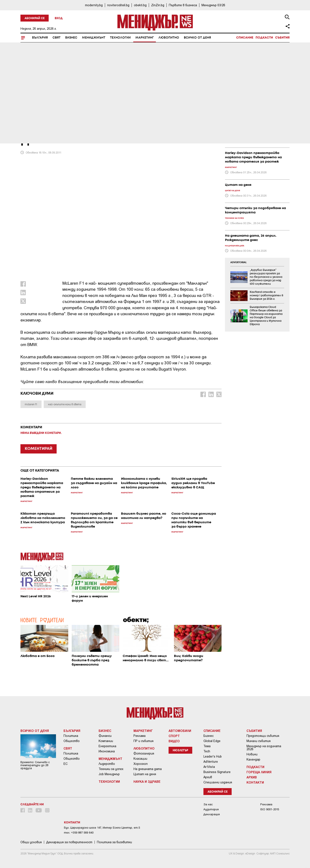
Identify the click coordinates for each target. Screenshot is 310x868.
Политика (71, 736)
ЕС (66, 764)
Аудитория (211, 809)
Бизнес (71, 38)
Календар (253, 759)
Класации (140, 759)
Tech (207, 751)
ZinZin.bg (158, 5)
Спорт (174, 736)
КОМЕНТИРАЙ (39, 449)
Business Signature (217, 772)
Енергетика (107, 746)
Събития (282, 38)
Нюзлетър (180, 751)
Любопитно (169, 38)
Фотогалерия (144, 753)
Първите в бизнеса (183, 5)
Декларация (212, 814)
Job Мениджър (109, 774)
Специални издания (218, 782)
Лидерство (107, 764)
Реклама (139, 736)
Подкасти (264, 38)
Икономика (107, 751)
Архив (208, 777)
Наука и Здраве (147, 781)
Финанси (105, 736)
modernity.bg (94, 5)
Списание (245, 38)
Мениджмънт (94, 38)
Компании (106, 741)
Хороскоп (141, 764)
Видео (174, 741)
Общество (72, 741)
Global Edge (212, 741)
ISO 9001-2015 (270, 809)
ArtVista (209, 767)
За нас (208, 804)
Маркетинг (145, 38)
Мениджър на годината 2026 (264, 748)
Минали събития (259, 741)
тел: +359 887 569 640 (79, 833)
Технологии (120, 38)
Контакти (255, 782)
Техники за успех (111, 769)
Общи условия (31, 842)
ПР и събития (143, 741)
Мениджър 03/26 (213, 5)
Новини (252, 754)
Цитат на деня (145, 774)
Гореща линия (259, 772)
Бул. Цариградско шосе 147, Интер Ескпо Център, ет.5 (102, 828)
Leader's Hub (213, 756)
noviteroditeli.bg (118, 5)
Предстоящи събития (263, 736)
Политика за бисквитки (114, 842)
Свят (57, 38)
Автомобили (180, 731)
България (40, 38)
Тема (207, 746)
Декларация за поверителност (69, 842)
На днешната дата (148, 769)
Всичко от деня (197, 38)
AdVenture (211, 762)
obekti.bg (140, 5)
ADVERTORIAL (239, 262)
